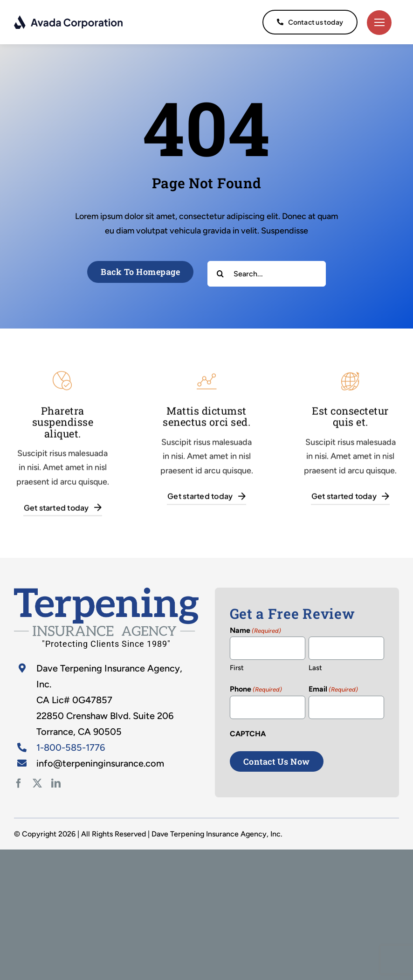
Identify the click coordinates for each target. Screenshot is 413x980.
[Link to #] (379, 23)
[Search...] (267, 274)
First (237, 668)
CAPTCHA (248, 734)
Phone (256, 690)
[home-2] (106, 592)
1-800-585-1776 (71, 747)
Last (315, 668)
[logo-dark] (69, 19)
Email (333, 690)
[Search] (220, 274)
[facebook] (19, 783)
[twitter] (37, 783)
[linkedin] (56, 783)
